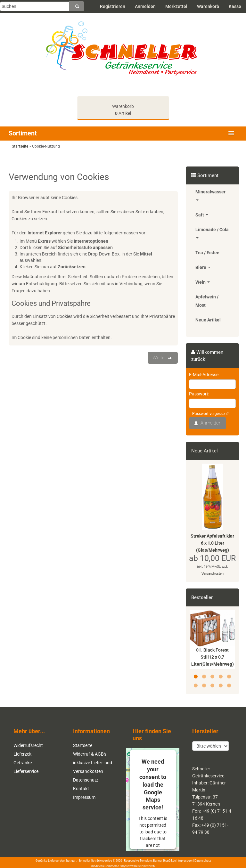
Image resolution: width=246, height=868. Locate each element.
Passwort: (199, 394)
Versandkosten (213, 574)
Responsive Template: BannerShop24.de (150, 861)
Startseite (83, 745)
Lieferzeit (23, 754)
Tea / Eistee (207, 253)
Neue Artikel (208, 320)
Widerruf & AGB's (90, 754)
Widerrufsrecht (28, 745)
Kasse (235, 6)
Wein (203, 282)
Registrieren (113, 6)
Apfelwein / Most (207, 301)
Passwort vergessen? (210, 414)
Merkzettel (176, 6)
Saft (202, 215)
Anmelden (145, 6)
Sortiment (23, 133)
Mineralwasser (210, 195)
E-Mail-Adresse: (204, 375)
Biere (203, 267)
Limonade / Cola (212, 233)
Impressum (84, 797)
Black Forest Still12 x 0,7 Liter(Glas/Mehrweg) (213, 657)
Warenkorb (208, 6)
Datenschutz (86, 780)
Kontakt (81, 789)
